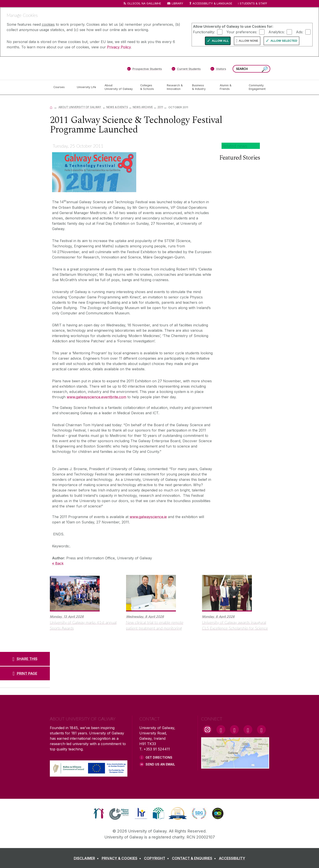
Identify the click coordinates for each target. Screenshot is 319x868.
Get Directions (159, 757)
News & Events (117, 107)
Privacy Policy (119, 47)
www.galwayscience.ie (148, 517)
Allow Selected (284, 41)
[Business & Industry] (202, 87)
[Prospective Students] (144, 70)
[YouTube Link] (234, 730)
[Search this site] (265, 69)
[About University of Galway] (119, 87)
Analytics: (277, 32)
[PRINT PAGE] (25, 673)
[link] (99, 813)
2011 (160, 107)
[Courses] (62, 87)
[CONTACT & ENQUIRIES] (195, 858)
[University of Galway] (82, 68)
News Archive (143, 107)
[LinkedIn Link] (248, 730)
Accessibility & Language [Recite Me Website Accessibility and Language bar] (210, 4)
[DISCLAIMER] (87, 858)
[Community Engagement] (257, 87)
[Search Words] (251, 69)
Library (177, 3)
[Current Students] (186, 70)
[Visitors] (218, 70)
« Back (58, 563)
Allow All (220, 41)
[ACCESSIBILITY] (232, 858)
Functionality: (204, 32)
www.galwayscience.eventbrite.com (96, 397)
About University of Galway (80, 107)
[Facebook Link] (221, 730)
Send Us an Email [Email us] (160, 764)
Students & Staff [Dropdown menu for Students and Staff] (253, 3)
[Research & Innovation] (176, 87)
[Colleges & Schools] (150, 87)
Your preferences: (242, 32)
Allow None (248, 41)
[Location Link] (235, 766)
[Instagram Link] (207, 730)
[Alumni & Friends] (231, 87)
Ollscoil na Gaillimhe (144, 3)
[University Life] (87, 87)
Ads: (300, 32)
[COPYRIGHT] (157, 858)
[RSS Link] (261, 730)
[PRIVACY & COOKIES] (122, 858)
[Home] (51, 107)
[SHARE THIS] (25, 659)
